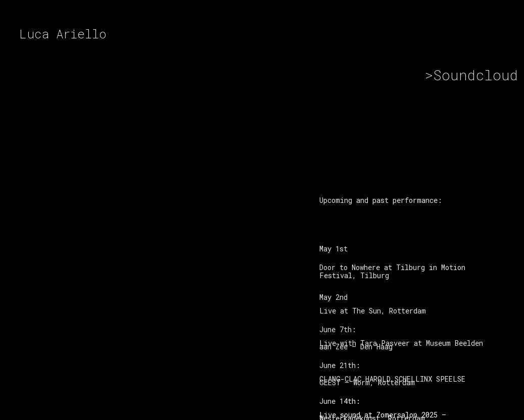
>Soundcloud (469, 75)
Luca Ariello (63, 34)
